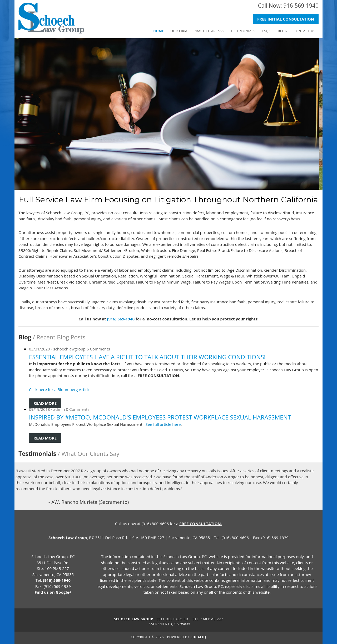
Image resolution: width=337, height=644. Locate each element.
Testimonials (243, 31)
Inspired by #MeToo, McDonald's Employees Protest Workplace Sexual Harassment (160, 417)
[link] (209, 31)
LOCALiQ (199, 637)
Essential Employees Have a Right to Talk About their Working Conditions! (147, 357)
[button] (286, 19)
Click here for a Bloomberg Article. (61, 389)
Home (159, 31)
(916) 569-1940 (121, 319)
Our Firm (179, 31)
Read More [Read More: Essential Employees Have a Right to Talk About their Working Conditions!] (45, 403)
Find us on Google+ (53, 592)
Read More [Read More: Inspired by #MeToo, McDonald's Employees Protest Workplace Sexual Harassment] (45, 438)
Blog (283, 31)
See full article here (163, 424)
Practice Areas (208, 31)
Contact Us (304, 31)
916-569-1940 (301, 6)
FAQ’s (267, 31)
